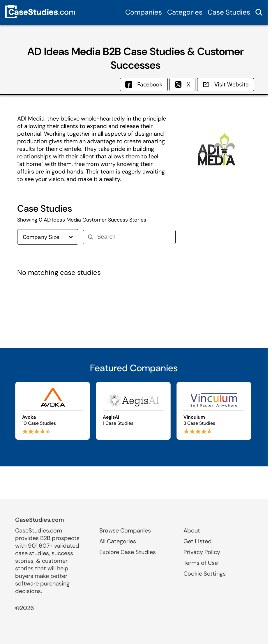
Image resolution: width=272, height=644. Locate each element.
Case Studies (229, 12)
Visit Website (226, 84)
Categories (185, 12)
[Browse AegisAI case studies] (133, 411)
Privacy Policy (202, 552)
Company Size (48, 237)
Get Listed (198, 541)
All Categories (118, 541)
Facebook (144, 84)
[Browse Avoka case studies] (53, 411)
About (192, 530)
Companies (144, 12)
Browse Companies (125, 530)
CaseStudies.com (40, 520)
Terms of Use (201, 563)
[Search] (134, 237)
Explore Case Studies (128, 552)
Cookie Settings (205, 574)
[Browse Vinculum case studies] (214, 411)
